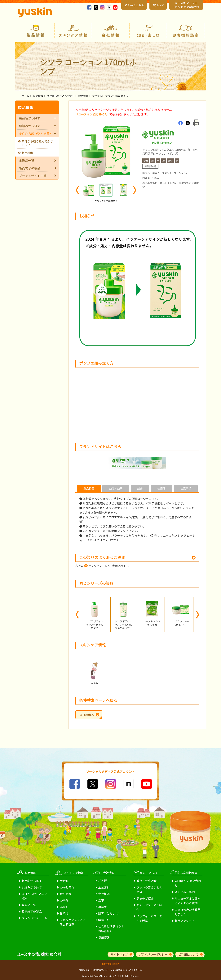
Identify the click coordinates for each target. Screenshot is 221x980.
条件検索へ (87, 715)
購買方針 (104, 920)
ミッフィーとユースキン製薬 (149, 918)
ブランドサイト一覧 (33, 176)
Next (135, 190)
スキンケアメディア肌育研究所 (73, 922)
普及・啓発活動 (146, 881)
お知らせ (158, 5)
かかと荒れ (67, 887)
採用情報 (104, 938)
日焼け (64, 913)
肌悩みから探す (38, 126)
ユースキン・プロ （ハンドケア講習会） (186, 5)
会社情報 (111, 31)
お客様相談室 (186, 31)
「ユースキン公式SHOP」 (92, 114)
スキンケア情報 (73, 31)
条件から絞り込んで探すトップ (37, 143)
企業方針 (104, 887)
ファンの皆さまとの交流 (149, 890)
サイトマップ (119, 954)
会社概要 (104, 894)
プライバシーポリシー (153, 954)
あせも (64, 907)
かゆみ (64, 900)
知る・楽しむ (148, 31)
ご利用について (188, 954)
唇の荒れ (66, 894)
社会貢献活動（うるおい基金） (111, 929)
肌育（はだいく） (110, 913)
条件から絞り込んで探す (61, 96)
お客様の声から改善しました (188, 912)
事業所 (102, 907)
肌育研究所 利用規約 (111, 964)
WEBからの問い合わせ (188, 883)
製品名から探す (38, 118)
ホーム (25, 96)
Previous (77, 190)
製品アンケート (185, 921)
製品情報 (36, 31)
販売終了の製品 (30, 168)
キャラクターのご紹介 (149, 907)
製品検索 (83, 96)
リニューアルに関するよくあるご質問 (188, 901)
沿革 (101, 900)
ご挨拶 (102, 881)
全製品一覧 (27, 160)
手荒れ (64, 881)
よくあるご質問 (134, 5)
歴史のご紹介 (145, 898)
